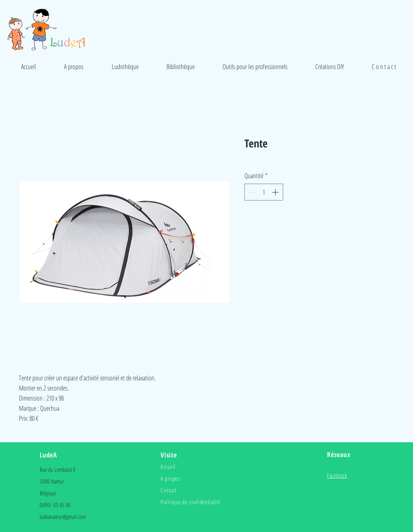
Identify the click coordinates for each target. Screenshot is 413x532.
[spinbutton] (264, 192)
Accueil (168, 467)
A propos (170, 478)
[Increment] (276, 192)
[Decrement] (252, 192)
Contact (169, 490)
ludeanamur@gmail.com (63, 517)
